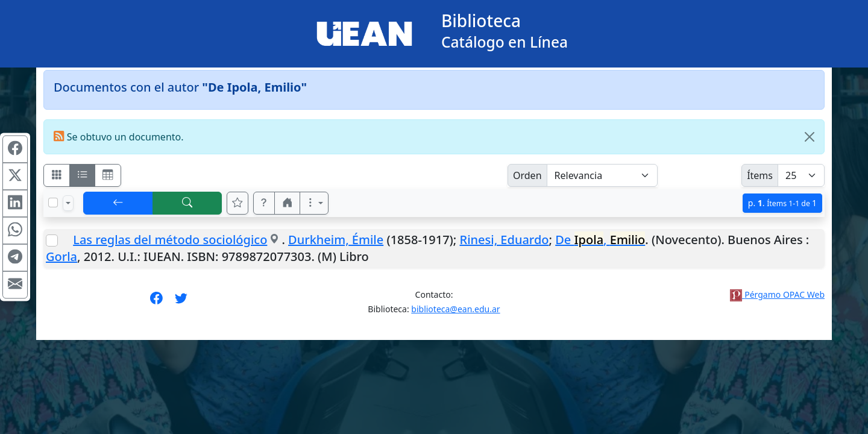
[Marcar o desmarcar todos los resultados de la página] (53, 203)
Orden (527, 175)
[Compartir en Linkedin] (15, 204)
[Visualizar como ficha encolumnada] (83, 175)
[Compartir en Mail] (15, 285)
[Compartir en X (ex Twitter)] (15, 177)
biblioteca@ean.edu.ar (455, 309)
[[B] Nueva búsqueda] (187, 203)
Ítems (760, 175)
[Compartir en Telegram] (15, 258)
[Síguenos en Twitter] (181, 302)
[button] (264, 203)
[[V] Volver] (118, 203)
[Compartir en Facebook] (15, 149)
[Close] (810, 137)
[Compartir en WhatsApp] (15, 231)
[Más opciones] (314, 203)
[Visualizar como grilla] (108, 175)
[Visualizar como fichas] (57, 175)
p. (782, 203)
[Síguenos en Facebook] (156, 302)
